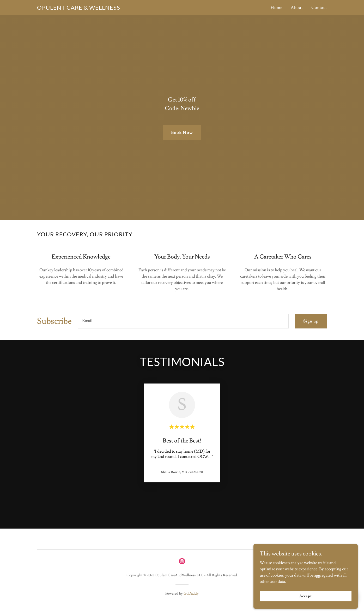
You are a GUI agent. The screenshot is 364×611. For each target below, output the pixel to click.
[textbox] (183, 321)
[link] (79, 8)
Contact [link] (319, 8)
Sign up (311, 321)
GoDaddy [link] (191, 594)
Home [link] (277, 8)
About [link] (297, 8)
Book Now (182, 133)
